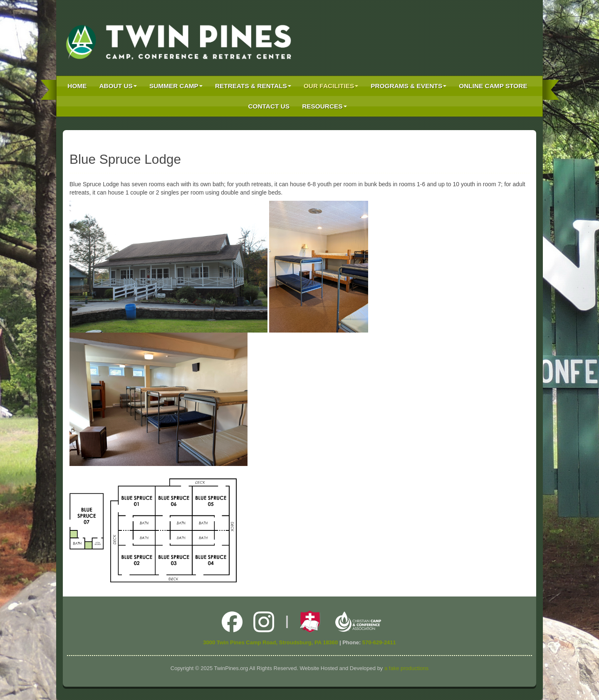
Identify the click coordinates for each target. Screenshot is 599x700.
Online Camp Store (493, 86)
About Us (118, 86)
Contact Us (269, 106)
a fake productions (406, 668)
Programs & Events (408, 86)
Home (77, 86)
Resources (324, 106)
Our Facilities (331, 86)
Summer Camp (176, 86)
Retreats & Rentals (253, 86)
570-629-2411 (379, 642)
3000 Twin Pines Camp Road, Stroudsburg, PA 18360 (270, 642)
